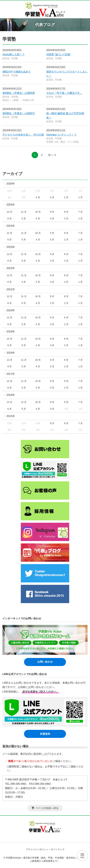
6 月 (10, 219)
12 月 (9, 212)
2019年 (11, 332)
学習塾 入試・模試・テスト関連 (62, 142)
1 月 (80, 197)
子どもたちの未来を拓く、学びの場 (23, 135)
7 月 (80, 212)
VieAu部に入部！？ (14, 54)
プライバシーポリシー (37, 849)
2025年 (11, 205)
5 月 (24, 219)
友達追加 (45, 734)
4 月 (38, 197)
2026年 (11, 184)
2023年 (11, 247)
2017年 (11, 374)
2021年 (11, 289)
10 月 (38, 212)
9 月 (52, 212)
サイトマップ (57, 849)
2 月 (66, 197)
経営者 (6, 58)
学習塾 (15, 58)
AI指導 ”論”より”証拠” (59, 54)
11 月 (24, 212)
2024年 (11, 226)
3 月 (52, 197)
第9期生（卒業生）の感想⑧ (19, 93)
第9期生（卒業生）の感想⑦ (19, 113)
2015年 (11, 416)
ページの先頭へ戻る (47, 808)
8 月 (66, 212)
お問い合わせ (45, 662)
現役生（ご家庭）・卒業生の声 (18, 100)
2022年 (11, 268)
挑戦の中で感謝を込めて (17, 72)
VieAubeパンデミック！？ (61, 135)
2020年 (11, 310)
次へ (51, 155)
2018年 (11, 353)
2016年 (11, 395)
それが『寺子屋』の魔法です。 (64, 93)
